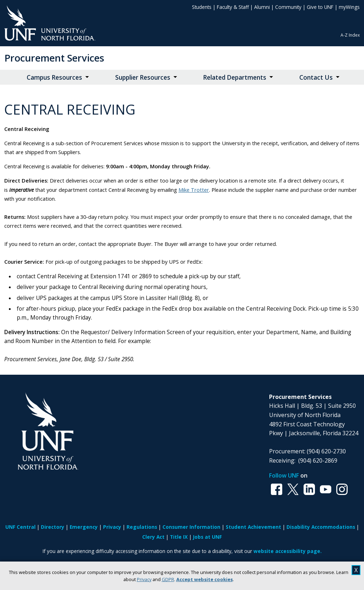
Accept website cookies (205, 579)
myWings (349, 7)
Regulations (142, 527)
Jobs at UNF (207, 537)
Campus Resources (54, 77)
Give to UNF (320, 7)
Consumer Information (191, 527)
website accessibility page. (288, 551)
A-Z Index (350, 35)
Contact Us (316, 77)
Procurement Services (54, 58)
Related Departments (235, 77)
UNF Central (20, 527)
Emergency (84, 527)
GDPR (168, 579)
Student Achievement (253, 527)
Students (202, 7)
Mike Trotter (194, 190)
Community (288, 7)
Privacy (144, 579)
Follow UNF (284, 475)
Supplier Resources (143, 77)
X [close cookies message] (356, 570)
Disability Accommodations (321, 527)
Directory (53, 527)
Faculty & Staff (233, 7)
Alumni (262, 7)
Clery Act (153, 537)
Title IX (179, 537)
